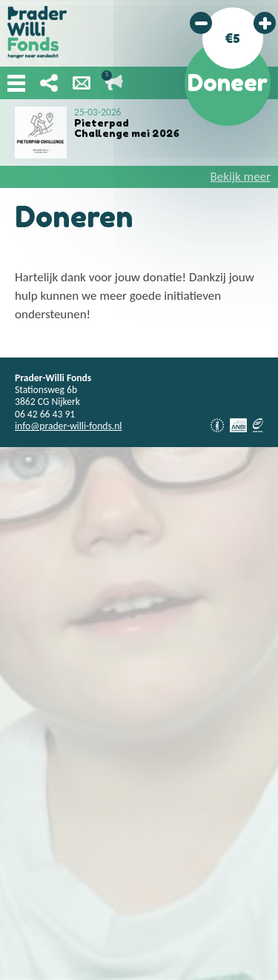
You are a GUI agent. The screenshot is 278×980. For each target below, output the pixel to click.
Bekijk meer (241, 177)
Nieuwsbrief (82, 83)
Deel (49, 83)
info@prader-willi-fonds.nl (68, 426)
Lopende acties (114, 83)
